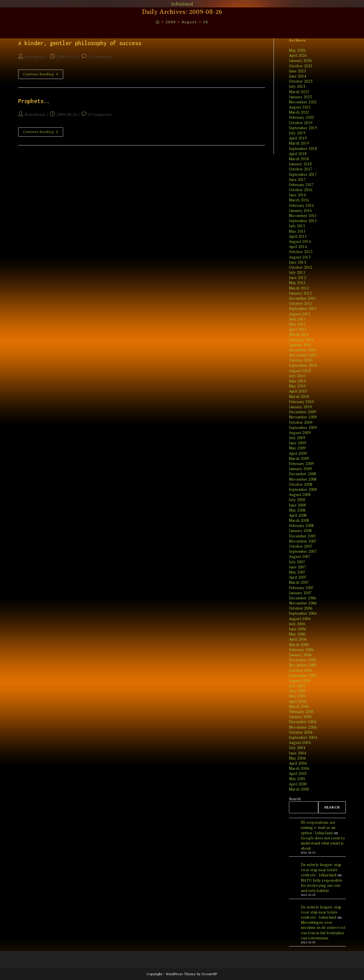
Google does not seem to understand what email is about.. (323, 843)
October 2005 (301, 670)
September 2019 (303, 128)
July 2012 (297, 272)
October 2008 (301, 484)
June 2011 (298, 319)
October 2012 (301, 267)
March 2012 (299, 288)
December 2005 (303, 660)
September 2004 (303, 737)
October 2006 (301, 608)
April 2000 (298, 784)
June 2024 (298, 76)
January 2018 (300, 164)
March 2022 (299, 112)
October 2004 (301, 732)
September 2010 (303, 365)
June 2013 (298, 262)
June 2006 (298, 629)
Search (295, 799)
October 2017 (301, 169)
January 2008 (300, 531)
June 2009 (298, 443)
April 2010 (298, 391)
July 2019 (297, 133)
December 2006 (303, 598)
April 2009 (298, 453)
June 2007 (298, 567)
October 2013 (301, 252)
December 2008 (303, 474)
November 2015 (303, 216)
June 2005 (298, 691)
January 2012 (300, 293)
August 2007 (300, 556)
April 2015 (298, 236)
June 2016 (298, 195)
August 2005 (300, 681)
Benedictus (35, 57)
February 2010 (301, 402)
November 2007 (303, 541)
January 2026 (300, 61)
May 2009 (297, 448)
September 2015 (303, 221)
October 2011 (301, 303)
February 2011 (301, 340)
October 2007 (301, 546)
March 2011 (299, 334)
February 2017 (301, 185)
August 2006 (300, 619)
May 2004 (297, 758)
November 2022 (303, 102)
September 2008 (303, 489)
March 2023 (299, 92)
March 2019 (299, 143)
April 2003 (298, 773)
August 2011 (300, 314)
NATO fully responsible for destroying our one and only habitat (322, 885)
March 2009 (299, 458)
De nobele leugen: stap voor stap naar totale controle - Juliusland (321, 870)
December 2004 (303, 722)
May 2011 (297, 324)
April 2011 (298, 329)
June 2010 (298, 381)
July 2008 (297, 500)
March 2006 (299, 645)
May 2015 (297, 231)
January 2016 (300, 210)
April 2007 (298, 577)
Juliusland (182, 4)
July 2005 (297, 686)
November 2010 (303, 355)
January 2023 (300, 97)
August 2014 (300, 241)
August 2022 (300, 107)
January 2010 (300, 407)
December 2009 (303, 412)
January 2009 (300, 469)
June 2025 (298, 71)
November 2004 (303, 727)
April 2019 (298, 138)
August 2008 (300, 495)
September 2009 (303, 428)
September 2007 (303, 551)
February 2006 (301, 650)
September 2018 (303, 149)
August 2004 (300, 743)
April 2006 (298, 639)
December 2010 (303, 350)
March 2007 (299, 582)
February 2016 (301, 205)
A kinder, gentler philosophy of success (80, 43)
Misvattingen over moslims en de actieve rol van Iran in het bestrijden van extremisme (323, 930)
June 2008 (298, 505)
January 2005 (300, 717)
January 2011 (300, 345)
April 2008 (298, 515)
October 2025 (301, 66)
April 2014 (298, 247)
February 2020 (301, 117)
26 (206, 22)
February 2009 (301, 464)
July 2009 (297, 438)
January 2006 (300, 655)
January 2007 (300, 593)
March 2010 (299, 397)
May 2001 (297, 779)
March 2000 (299, 789)
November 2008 (303, 479)
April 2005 (298, 701)
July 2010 (297, 376)
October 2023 (301, 81)
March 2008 (299, 520)
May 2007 (297, 572)
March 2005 (299, 706)
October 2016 (301, 190)
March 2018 (299, 159)
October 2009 (301, 422)
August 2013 (300, 257)
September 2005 (303, 675)
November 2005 (303, 665)
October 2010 (301, 360)
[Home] (158, 22)
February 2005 (301, 712)
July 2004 (297, 748)
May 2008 (297, 510)
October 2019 (301, 123)
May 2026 (297, 50)
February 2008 (301, 526)
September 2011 (303, 308)
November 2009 (303, 417)
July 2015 (297, 226)
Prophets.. (34, 101)
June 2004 (298, 753)
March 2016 (299, 200)
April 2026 (298, 55)
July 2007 (297, 562)
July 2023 (297, 86)
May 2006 (297, 634)
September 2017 (303, 174)
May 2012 (297, 283)
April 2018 (298, 154)
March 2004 (299, 768)
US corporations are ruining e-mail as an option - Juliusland (318, 827)
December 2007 (303, 536)
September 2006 (303, 613)
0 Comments (100, 57)
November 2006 (303, 603)
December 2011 (303, 298)
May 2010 (297, 386)
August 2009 (300, 433)
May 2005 (297, 696)
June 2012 (298, 278)
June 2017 (298, 180)
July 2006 (297, 624)
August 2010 (300, 371)
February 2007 (301, 588)
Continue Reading (43, 75)
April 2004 (298, 763)
